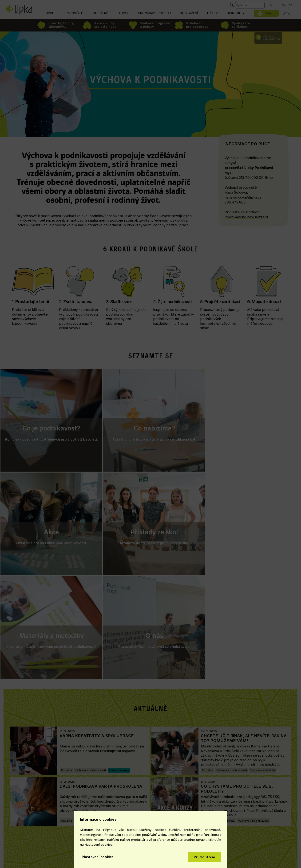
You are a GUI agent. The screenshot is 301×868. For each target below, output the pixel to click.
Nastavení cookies (98, 857)
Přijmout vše (204, 857)
